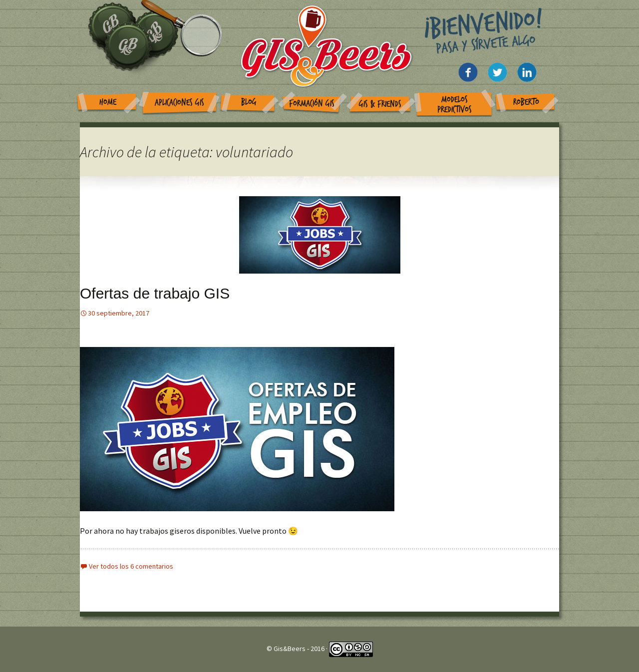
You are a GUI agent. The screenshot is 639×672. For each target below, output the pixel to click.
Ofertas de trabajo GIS (155, 293)
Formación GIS (312, 104)
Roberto (526, 102)
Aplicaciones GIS (179, 103)
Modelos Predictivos (455, 105)
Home (108, 102)
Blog (249, 102)
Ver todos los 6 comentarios (131, 566)
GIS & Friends (380, 104)
